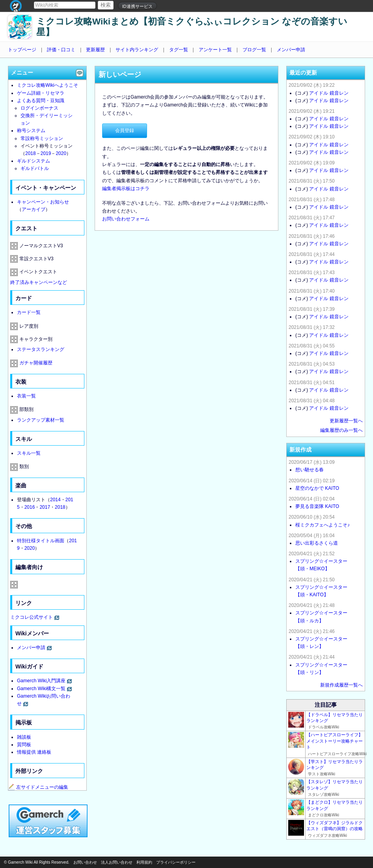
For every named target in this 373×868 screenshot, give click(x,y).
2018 (31, 153)
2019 (46, 153)
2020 (61, 153)
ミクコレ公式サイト (32, 617)
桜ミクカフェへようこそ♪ (323, 525)
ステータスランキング (41, 349)
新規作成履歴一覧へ (341, 685)
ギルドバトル (35, 168)
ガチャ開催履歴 (36, 363)
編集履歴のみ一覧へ (341, 430)
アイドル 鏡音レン (329, 93)
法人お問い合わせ (117, 862)
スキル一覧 (29, 453)
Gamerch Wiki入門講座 (41, 681)
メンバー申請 (291, 50)
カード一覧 (29, 312)
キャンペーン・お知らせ (43, 202)
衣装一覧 (26, 396)
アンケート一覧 (215, 50)
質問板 (24, 745)
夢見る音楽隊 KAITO (317, 506)
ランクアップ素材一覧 (41, 420)
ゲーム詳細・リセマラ (41, 93)
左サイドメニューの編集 (38, 787)
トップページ (22, 50)
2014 (55, 500)
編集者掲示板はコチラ (126, 189)
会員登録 (125, 131)
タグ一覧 (179, 50)
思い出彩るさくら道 (317, 543)
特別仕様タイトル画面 (41, 541)
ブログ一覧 (254, 50)
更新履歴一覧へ (346, 421)
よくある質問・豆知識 (41, 101)
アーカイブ (34, 209)
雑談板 (24, 737)
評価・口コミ (61, 50)
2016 (30, 507)
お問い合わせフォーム (126, 219)
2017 (45, 507)
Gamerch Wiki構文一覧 (41, 689)
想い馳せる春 (310, 470)
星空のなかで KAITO (317, 488)
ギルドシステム (34, 161)
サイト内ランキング (137, 50)
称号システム (31, 131)
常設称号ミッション (42, 138)
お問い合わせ (85, 862)
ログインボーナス (39, 108)
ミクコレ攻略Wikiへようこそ (48, 85)
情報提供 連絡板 (34, 752)
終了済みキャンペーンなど (39, 282)
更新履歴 (95, 50)
